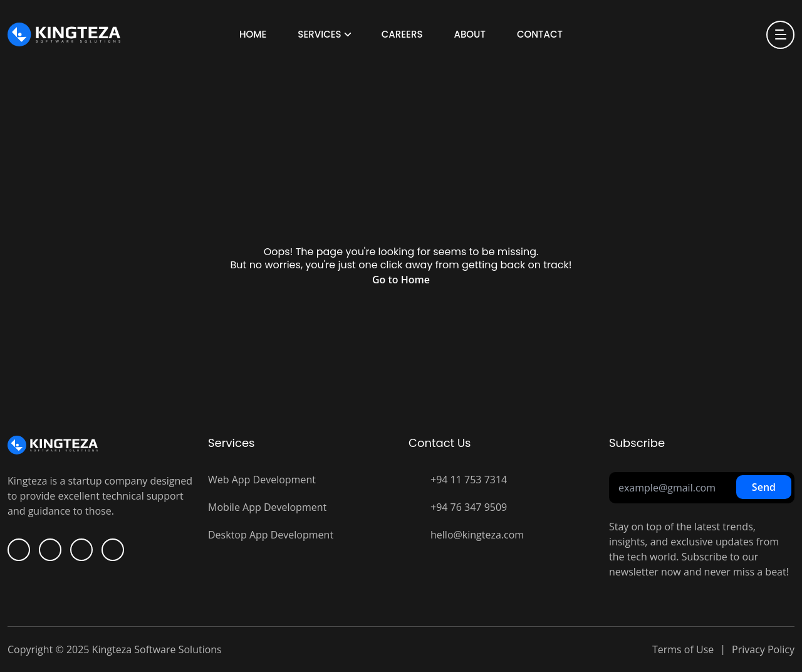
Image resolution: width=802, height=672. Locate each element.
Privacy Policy (763, 649)
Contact (540, 34)
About (469, 34)
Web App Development (262, 480)
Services (319, 34)
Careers (402, 34)
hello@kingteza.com (477, 535)
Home (253, 34)
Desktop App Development (271, 535)
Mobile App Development (267, 507)
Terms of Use (683, 649)
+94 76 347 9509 (469, 507)
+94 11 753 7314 (469, 480)
